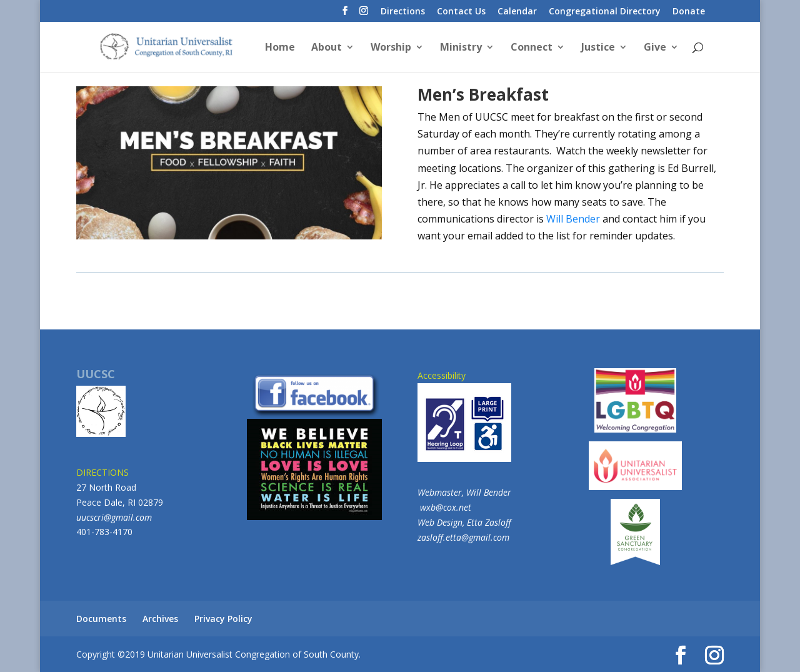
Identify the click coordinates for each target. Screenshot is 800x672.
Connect (532, 48)
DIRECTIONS (102, 472)
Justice (598, 48)
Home (280, 48)
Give (655, 48)
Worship (391, 48)
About (327, 48)
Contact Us (461, 12)
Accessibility (464, 416)
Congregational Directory (605, 12)
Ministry (461, 48)
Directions (403, 12)
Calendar (517, 12)
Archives (160, 619)
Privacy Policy (223, 619)
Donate (689, 12)
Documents (101, 619)
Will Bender (573, 219)
